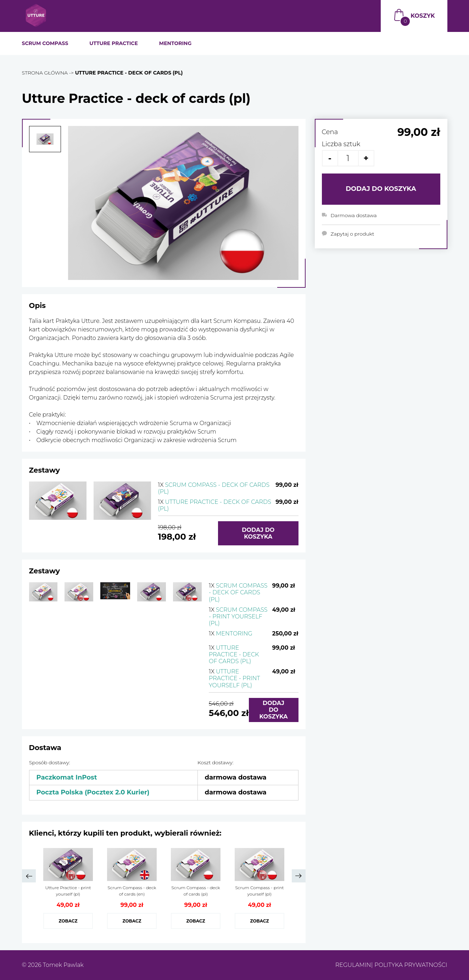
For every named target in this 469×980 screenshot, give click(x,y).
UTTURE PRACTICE (113, 43)
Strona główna (45, 73)
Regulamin (353, 965)
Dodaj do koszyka (258, 533)
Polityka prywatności (411, 965)
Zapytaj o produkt (353, 234)
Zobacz (68, 921)
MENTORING (175, 43)
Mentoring (231, 634)
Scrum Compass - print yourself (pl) (238, 616)
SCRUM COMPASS (45, 43)
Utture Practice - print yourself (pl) (234, 678)
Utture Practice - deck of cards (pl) (234, 654)
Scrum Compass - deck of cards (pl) (238, 592)
